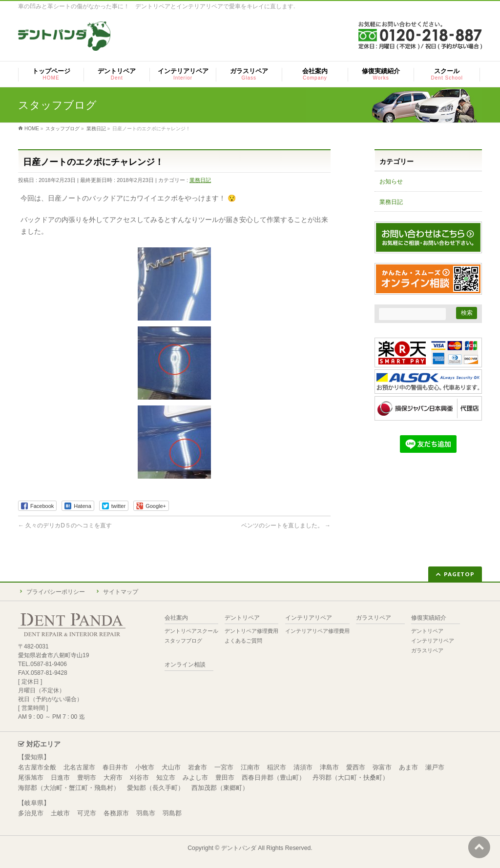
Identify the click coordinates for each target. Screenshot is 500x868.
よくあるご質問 (243, 641)
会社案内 (176, 618)
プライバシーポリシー (56, 592)
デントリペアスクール (191, 631)
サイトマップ (121, 592)
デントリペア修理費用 (251, 631)
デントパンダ (239, 848)
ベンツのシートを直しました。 (286, 525)
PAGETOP (459, 574)
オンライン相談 (185, 665)
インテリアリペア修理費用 (317, 631)
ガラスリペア (374, 618)
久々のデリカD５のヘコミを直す (65, 525)
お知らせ (391, 182)
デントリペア (242, 618)
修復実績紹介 (429, 618)
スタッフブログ (183, 641)
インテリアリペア (309, 618)
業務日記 (200, 180)
